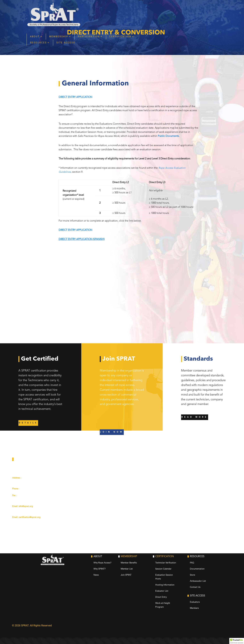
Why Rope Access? (102, 563)
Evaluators (195, 602)
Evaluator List (162, 591)
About (86, 10)
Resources (90, 17)
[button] (237, 641)
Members (194, 608)
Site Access (117, 17)
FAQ (192, 563)
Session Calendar (163, 569)
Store (192, 575)
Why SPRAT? (100, 569)
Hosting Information (165, 585)
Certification (172, 10)
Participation (140, 10)
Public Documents (168, 136)
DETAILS (28, 423)
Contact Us (195, 587)
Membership (110, 10)
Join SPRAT (126, 575)
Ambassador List (198, 581)
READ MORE (195, 417)
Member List (127, 569)
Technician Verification (166, 563)
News (96, 575)
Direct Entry (161, 597)
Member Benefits (129, 563)
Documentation (197, 569)
